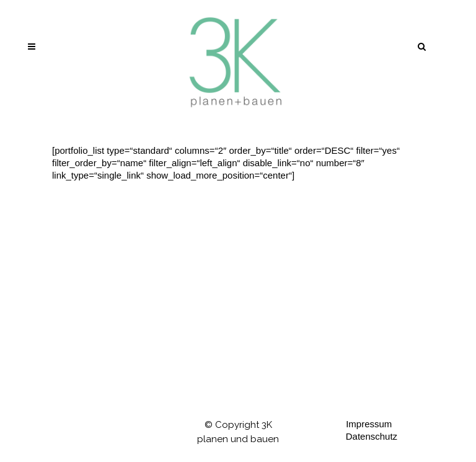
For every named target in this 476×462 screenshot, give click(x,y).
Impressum (369, 424)
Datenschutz (372, 436)
